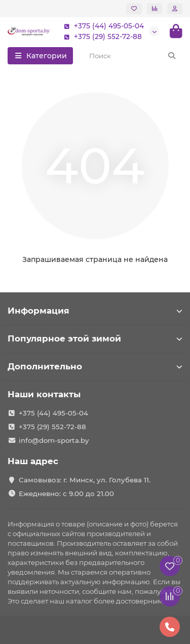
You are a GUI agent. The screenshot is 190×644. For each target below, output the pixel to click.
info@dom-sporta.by (54, 440)
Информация (95, 311)
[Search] (133, 56)
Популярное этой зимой (95, 338)
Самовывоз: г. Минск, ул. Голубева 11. (85, 480)
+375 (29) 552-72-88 (101, 37)
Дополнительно (95, 366)
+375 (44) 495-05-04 (102, 26)
